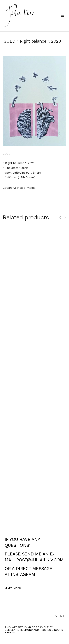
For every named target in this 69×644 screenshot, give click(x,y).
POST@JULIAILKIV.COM (40, 560)
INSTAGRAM (23, 574)
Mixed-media (26, 188)
